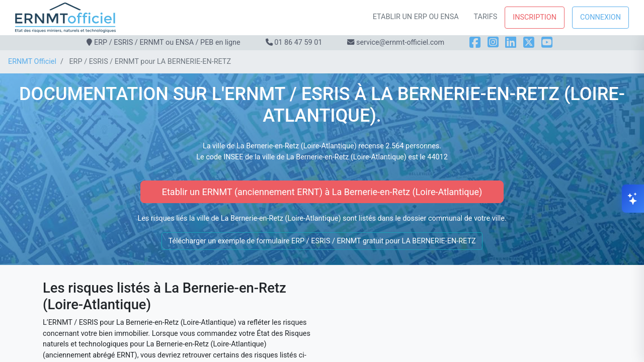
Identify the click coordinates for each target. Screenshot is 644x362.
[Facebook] (475, 42)
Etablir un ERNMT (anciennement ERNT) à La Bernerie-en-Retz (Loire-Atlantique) (322, 192)
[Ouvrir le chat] (633, 199)
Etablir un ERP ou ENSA (416, 17)
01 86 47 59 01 (298, 42)
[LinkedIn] (511, 42)
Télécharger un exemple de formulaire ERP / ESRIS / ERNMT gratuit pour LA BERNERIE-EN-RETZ (322, 241)
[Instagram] (493, 42)
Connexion (600, 17)
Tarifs (486, 17)
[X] (529, 42)
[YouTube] (547, 42)
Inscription (535, 17)
